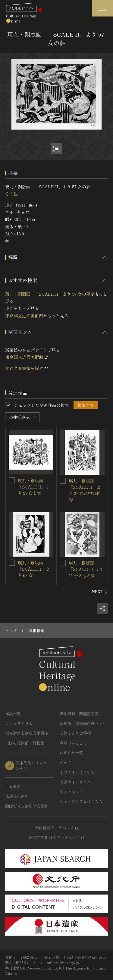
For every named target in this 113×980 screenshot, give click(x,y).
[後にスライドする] (100, 592)
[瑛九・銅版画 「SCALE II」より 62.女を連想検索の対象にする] (12, 563)
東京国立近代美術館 (24, 315)
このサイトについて (77, 772)
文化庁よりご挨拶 (75, 733)
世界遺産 (13, 786)
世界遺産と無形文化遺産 (27, 733)
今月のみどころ (73, 743)
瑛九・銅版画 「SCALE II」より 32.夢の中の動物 (85, 490)
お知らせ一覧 (71, 753)
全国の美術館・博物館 (25, 743)
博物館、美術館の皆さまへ (83, 723)
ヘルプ (66, 762)
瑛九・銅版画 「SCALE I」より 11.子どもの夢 (86, 569)
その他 (11, 194)
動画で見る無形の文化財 (27, 806)
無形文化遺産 (17, 796)
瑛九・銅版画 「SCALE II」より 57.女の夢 (48, 294)
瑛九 (9, 205)
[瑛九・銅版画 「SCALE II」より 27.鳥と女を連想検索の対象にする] (12, 480)
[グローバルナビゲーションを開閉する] (102, 8)
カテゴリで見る (19, 723)
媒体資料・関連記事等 (79, 714)
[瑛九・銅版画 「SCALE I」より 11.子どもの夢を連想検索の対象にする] (63, 563)
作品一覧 (13, 714)
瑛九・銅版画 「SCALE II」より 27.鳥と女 (34, 487)
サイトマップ (71, 792)
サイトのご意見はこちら (81, 801)
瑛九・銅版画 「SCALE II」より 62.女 (34, 569)
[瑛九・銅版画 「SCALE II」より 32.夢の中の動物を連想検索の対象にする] (63, 481)
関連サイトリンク (75, 782)
